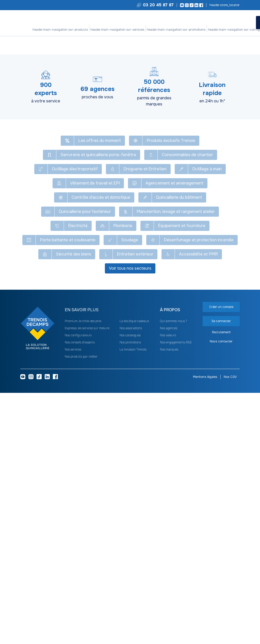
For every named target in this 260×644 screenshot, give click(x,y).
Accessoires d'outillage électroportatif (116, 43)
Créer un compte (193, 109)
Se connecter (221, 109)
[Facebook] (200, 5)
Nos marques (169, 601)
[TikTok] (191, 5)
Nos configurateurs (147, 30)
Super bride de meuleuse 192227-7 (205, 169)
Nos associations (131, 579)
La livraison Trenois (133, 601)
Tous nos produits (34, 43)
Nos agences (169, 579)
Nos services (95, 30)
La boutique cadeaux (134, 572)
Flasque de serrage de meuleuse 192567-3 (126, 170)
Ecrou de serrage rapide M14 (132, 231)
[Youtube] (181, 5)
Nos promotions (118, 30)
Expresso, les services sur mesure (87, 579)
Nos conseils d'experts (80, 594)
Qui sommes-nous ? (173, 572)
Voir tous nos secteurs (130, 520)
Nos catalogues (130, 586)
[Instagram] (186, 5)
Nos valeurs (168, 586)
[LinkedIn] (196, 5)
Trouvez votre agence (224, 5)
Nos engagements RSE (176, 594)
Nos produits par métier (81, 608)
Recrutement (221, 584)
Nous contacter (221, 594)
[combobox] (223, 86)
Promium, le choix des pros (83, 572)
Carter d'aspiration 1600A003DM (132, 290)
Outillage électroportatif (68, 43)
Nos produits (74, 30)
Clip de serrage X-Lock (205, 231)
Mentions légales (205, 628)
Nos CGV (230, 628)
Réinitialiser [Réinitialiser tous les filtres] (78, 87)
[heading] (56, 100)
